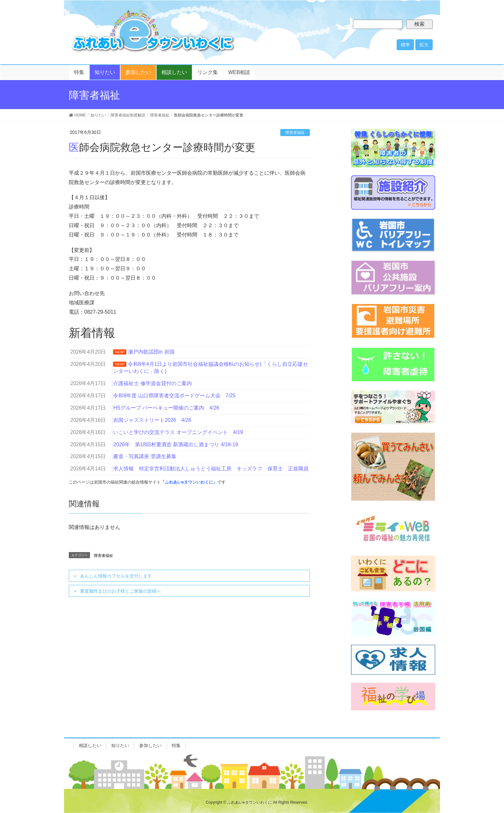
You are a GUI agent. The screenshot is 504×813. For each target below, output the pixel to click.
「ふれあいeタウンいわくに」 (189, 482)
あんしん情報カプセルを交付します (116, 576)
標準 (405, 45)
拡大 (424, 45)
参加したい (150, 745)
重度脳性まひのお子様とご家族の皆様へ (121, 591)
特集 (176, 745)
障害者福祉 (295, 133)
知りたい (120, 745)
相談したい (90, 745)
